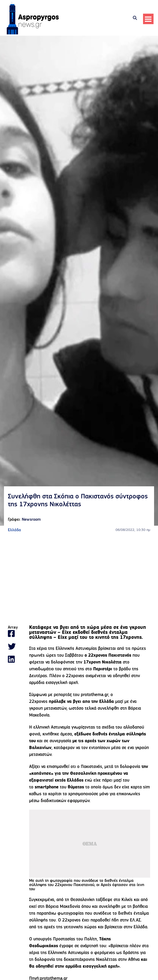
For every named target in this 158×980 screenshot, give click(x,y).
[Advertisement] (79, 579)
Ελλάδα (14, 530)
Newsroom (31, 520)
